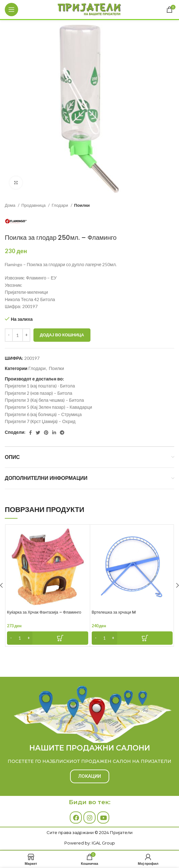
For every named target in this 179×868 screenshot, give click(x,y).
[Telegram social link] (62, 433)
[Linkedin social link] (54, 433)
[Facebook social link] (30, 433)
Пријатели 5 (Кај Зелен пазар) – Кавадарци (48, 407)
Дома (11, 205)
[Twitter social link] (38, 433)
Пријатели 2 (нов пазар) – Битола (39, 393)
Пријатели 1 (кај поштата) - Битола (40, 386)
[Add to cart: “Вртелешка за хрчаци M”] (132, 638)
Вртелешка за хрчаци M (114, 612)
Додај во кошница (62, 335)
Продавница (34, 205)
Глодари (60, 205)
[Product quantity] (18, 335)
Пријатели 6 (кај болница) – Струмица (43, 414)
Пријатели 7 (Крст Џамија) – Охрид (40, 421)
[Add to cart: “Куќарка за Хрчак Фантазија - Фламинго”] (48, 638)
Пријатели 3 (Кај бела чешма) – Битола (44, 400)
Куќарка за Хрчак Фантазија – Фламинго (44, 612)
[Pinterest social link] (46, 433)
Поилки (82, 205)
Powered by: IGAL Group (90, 843)
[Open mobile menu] (11, 10)
